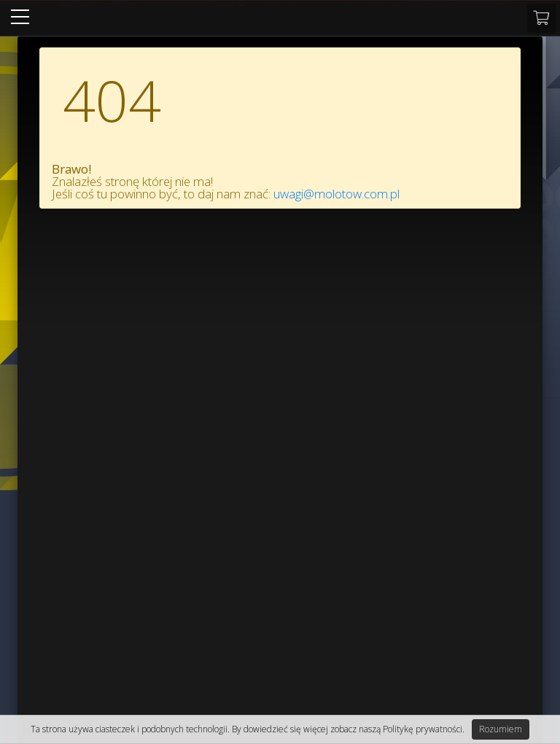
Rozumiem (501, 729)
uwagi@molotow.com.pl (337, 194)
